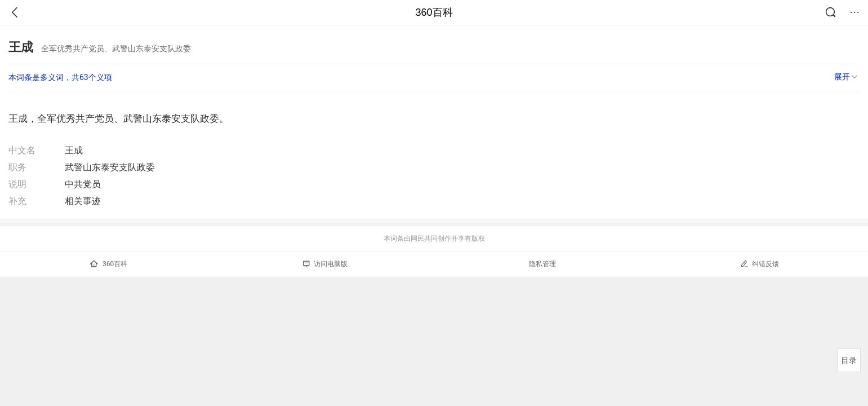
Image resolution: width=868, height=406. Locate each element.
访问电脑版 (325, 264)
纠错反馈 (760, 264)
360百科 (434, 12)
